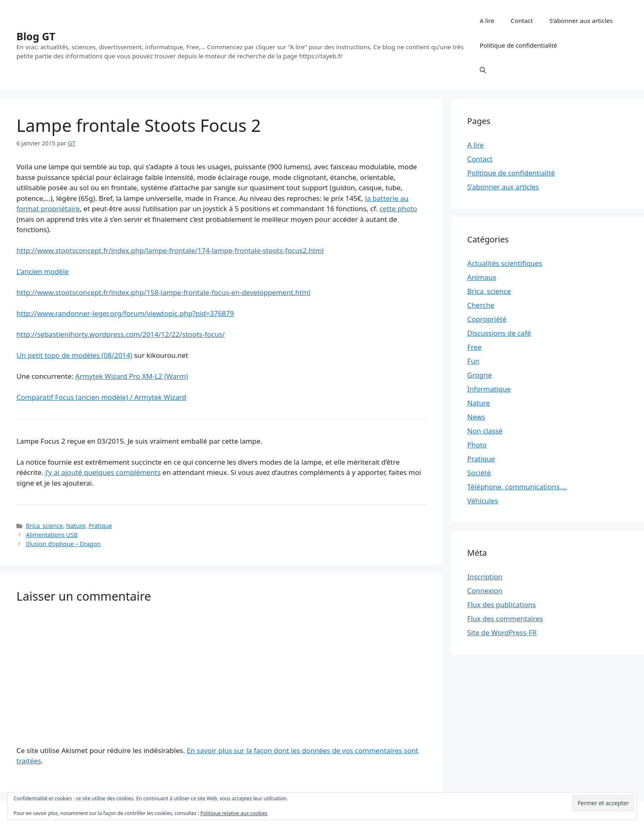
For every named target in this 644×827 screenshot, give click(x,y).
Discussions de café (499, 333)
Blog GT (36, 36)
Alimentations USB (52, 535)
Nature (76, 526)
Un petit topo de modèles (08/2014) (74, 355)
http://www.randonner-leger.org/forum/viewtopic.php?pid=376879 (125, 313)
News (476, 417)
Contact (522, 21)
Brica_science (44, 526)
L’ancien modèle (43, 271)
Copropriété (487, 319)
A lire (487, 21)
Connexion (485, 591)
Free (475, 347)
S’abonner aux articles (581, 21)
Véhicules (483, 501)
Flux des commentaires (505, 619)
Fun (474, 361)
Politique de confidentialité (518, 45)
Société (479, 473)
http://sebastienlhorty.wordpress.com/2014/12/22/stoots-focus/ (121, 334)
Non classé (485, 431)
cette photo (398, 208)
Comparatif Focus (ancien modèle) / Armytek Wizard (101, 397)
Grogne (480, 375)
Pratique (100, 526)
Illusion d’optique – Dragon (63, 544)
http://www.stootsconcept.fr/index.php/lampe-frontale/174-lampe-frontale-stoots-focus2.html (170, 250)
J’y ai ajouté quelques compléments (103, 472)
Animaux (482, 277)
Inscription (485, 577)
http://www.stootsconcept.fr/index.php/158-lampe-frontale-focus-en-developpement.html (163, 292)
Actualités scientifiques (505, 263)
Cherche (481, 305)
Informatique (489, 389)
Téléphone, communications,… (517, 487)
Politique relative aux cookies (234, 813)
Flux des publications (502, 605)
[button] (483, 70)
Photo (477, 445)
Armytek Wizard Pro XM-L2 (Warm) (132, 376)
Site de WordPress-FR (502, 632)
